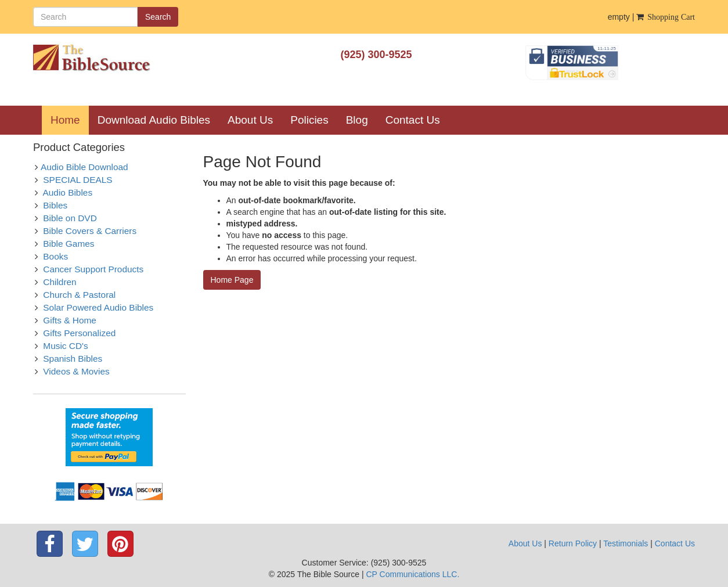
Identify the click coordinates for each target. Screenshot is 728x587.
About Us (250, 120)
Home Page (232, 280)
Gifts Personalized (79, 333)
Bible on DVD (70, 218)
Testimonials (626, 543)
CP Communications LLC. (412, 574)
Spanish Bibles (73, 359)
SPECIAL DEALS (78, 180)
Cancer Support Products (93, 269)
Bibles (55, 205)
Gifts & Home (70, 320)
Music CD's (65, 346)
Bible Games (69, 244)
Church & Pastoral (79, 295)
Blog (357, 120)
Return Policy (573, 543)
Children (60, 282)
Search (158, 17)
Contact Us (413, 120)
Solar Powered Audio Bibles (98, 307)
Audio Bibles (68, 192)
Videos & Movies (76, 371)
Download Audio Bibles (154, 120)
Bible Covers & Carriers (90, 231)
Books (55, 256)
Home (70, 120)
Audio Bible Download (84, 167)
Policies (309, 120)
